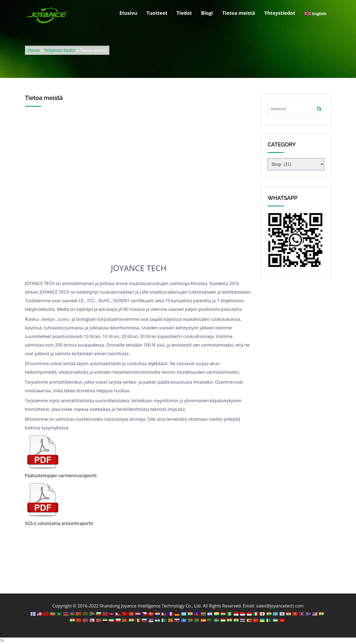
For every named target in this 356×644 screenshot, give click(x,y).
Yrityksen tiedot (60, 50)
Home (34, 50)
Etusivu (128, 13)
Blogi (207, 13)
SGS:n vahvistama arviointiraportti (59, 523)
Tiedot (184, 13)
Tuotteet (157, 13)
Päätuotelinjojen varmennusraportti (61, 476)
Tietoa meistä (239, 13)
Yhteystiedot (280, 13)
